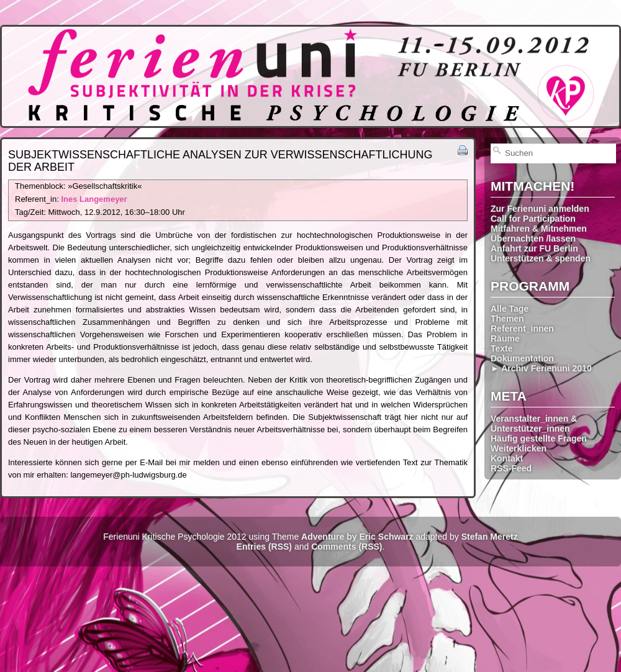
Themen (507, 319)
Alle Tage (510, 309)
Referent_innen (522, 329)
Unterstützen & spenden (541, 258)
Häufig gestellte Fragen (539, 438)
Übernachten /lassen (533, 238)
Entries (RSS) (264, 547)
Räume (505, 338)
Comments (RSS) (347, 547)
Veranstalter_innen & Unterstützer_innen (534, 424)
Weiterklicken (519, 448)
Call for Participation (533, 219)
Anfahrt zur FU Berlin (534, 248)
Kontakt (507, 458)
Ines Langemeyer (94, 199)
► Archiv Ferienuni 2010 (541, 368)
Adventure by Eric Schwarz (357, 537)
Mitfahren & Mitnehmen (539, 229)
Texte (502, 348)
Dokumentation (522, 358)
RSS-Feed (511, 468)
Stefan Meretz (490, 537)
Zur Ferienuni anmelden (540, 209)
